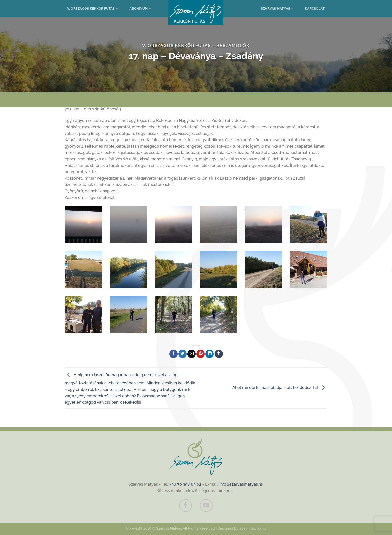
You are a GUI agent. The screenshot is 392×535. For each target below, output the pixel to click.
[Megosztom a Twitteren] (183, 354)
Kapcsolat (315, 9)
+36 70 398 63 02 (186, 484)
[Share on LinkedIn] (210, 354)
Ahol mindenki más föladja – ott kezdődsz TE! (280, 388)
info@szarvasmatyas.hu (241, 484)
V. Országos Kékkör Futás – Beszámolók (196, 46)
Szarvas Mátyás (277, 9)
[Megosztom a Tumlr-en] (219, 354)
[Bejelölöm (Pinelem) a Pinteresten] (201, 354)
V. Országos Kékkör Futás (93, 9)
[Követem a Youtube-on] (206, 505)
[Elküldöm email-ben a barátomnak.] (192, 354)
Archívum (140, 9)
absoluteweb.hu (253, 528)
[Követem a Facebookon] (185, 505)
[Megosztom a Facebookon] (174, 354)
